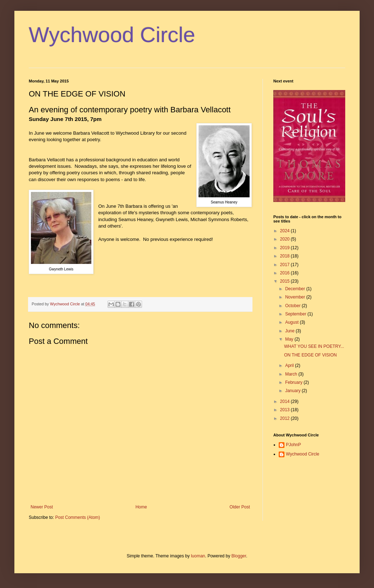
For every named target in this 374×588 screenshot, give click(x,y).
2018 (286, 256)
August (293, 322)
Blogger (239, 556)
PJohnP (293, 445)
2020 (286, 239)
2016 (286, 273)
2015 (286, 281)
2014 (286, 401)
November (296, 297)
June (290, 331)
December (296, 289)
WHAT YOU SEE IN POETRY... (314, 346)
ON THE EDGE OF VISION (310, 355)
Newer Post (42, 507)
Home (141, 507)
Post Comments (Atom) (77, 517)
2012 (286, 418)
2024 (286, 231)
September (296, 314)
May (290, 339)
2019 (286, 248)
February (294, 382)
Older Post (240, 507)
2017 (286, 265)
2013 (286, 410)
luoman (198, 556)
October (293, 306)
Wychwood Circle (112, 35)
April (290, 365)
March (292, 374)
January (293, 391)
